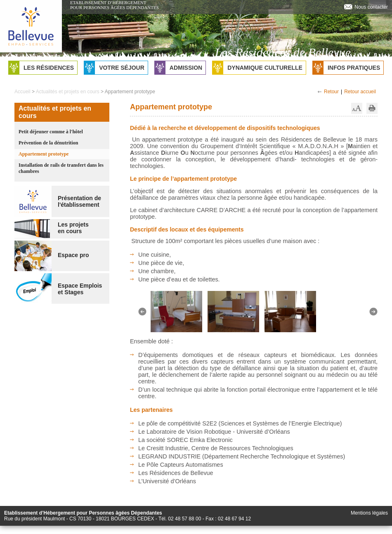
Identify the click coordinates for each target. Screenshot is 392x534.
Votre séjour (114, 68)
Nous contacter (371, 7)
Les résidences (41, 68)
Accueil (22, 92)
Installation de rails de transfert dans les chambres (61, 168)
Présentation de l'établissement (79, 201)
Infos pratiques (346, 68)
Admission (178, 68)
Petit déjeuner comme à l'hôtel (51, 132)
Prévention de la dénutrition (48, 143)
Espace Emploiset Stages (80, 289)
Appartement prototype (44, 154)
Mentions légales (369, 513)
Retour (331, 92)
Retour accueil (360, 92)
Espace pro (73, 255)
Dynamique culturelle (257, 68)
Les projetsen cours (73, 228)
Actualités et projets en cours (68, 92)
